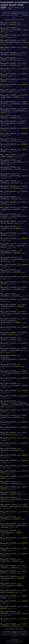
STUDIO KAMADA (14, 640)
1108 (18, 12)
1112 (3, 14)
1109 (21, 12)
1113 (6, 14)
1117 (18, 14)
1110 (24, 12)
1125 (13, 15)
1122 (5, 15)
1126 (16, 15)
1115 (11, 14)
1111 (27, 12)
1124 (10, 15)
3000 (24, 15)
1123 (8, 15)
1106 (13, 12)
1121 (2, 15)
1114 (8, 14)
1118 (21, 14)
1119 (23, 14)
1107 (16, 12)
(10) (5, 22)
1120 (26, 14)
